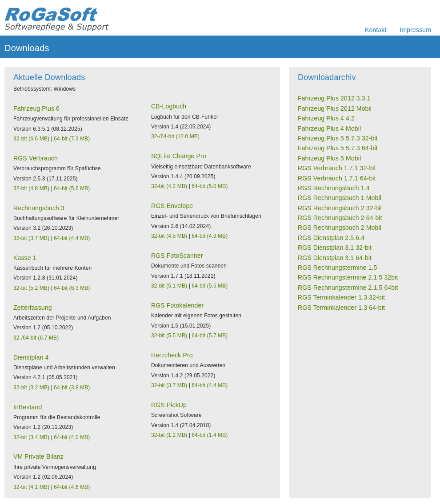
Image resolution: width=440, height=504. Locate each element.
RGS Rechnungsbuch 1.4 (334, 188)
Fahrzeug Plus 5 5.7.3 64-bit (338, 148)
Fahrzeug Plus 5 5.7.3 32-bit (338, 138)
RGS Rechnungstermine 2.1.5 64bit (348, 288)
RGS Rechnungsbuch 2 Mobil (340, 228)
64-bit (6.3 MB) (72, 288)
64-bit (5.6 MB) (72, 188)
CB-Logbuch (169, 106)
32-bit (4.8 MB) (31, 188)
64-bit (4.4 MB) (72, 238)
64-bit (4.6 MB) (72, 487)
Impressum (416, 30)
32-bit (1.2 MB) (169, 435)
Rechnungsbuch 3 (39, 208)
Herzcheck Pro (172, 355)
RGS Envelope (172, 206)
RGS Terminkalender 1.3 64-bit (341, 308)
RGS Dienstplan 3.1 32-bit (335, 248)
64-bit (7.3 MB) (72, 139)
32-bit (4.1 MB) (31, 487)
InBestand (28, 407)
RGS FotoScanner (177, 256)
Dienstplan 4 (31, 357)
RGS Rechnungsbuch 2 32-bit (340, 208)
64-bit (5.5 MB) (210, 286)
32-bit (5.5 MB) (169, 336)
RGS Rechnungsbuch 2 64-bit (340, 218)
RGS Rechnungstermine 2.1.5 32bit (348, 277)
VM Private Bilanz (38, 456)
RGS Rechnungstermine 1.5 (337, 268)
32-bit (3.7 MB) (31, 238)
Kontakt (376, 30)
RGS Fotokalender (177, 305)
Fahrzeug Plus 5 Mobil (329, 158)
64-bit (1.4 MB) (210, 435)
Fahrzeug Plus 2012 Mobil (335, 108)
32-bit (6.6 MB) (31, 139)
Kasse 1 (25, 258)
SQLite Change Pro (179, 156)
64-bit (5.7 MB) (210, 336)
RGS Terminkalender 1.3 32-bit (341, 297)
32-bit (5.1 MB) (169, 286)
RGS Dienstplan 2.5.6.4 (331, 238)
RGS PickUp (169, 405)
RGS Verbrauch (36, 158)
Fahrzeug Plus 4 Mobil (329, 128)
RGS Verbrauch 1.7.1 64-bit (337, 178)
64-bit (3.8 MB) (72, 388)
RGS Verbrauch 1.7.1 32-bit (337, 168)
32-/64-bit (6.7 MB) (36, 338)
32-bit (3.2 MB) (31, 388)
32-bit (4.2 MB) (169, 186)
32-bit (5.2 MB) (31, 288)
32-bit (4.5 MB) (169, 236)
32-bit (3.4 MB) (31, 437)
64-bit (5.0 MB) (210, 186)
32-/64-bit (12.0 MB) (175, 136)
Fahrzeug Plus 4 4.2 (326, 118)
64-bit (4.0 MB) (72, 437)
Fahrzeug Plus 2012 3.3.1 (334, 98)
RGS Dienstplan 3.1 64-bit (335, 258)
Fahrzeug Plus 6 (36, 108)
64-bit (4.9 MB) (210, 236)
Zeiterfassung (33, 308)
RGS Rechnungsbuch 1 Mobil (340, 198)
